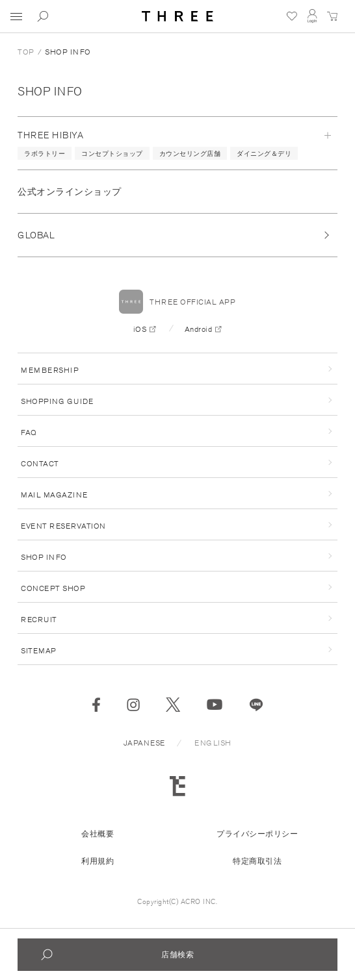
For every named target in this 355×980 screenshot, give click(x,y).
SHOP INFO (50, 91)
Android (199, 329)
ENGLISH (213, 743)
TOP (26, 52)
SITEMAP (39, 650)
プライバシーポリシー (257, 834)
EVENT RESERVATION (63, 526)
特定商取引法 (257, 861)
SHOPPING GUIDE (57, 401)
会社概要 (98, 834)
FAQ (29, 432)
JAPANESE (144, 743)
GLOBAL (36, 235)
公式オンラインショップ (70, 192)
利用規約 (98, 861)
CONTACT (40, 463)
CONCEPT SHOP (53, 588)
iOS (140, 329)
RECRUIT (39, 619)
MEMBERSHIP (50, 370)
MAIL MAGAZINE (54, 495)
